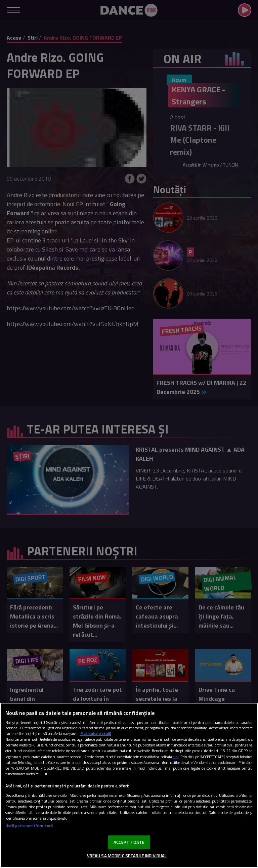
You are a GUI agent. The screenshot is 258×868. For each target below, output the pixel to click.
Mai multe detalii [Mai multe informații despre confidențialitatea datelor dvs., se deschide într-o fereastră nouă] (96, 734)
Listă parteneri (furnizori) (29, 826)
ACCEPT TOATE (129, 842)
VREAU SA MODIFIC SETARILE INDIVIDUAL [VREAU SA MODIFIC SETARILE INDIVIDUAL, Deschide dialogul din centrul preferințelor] (127, 856)
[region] (129, 785)
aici (176, 757)
